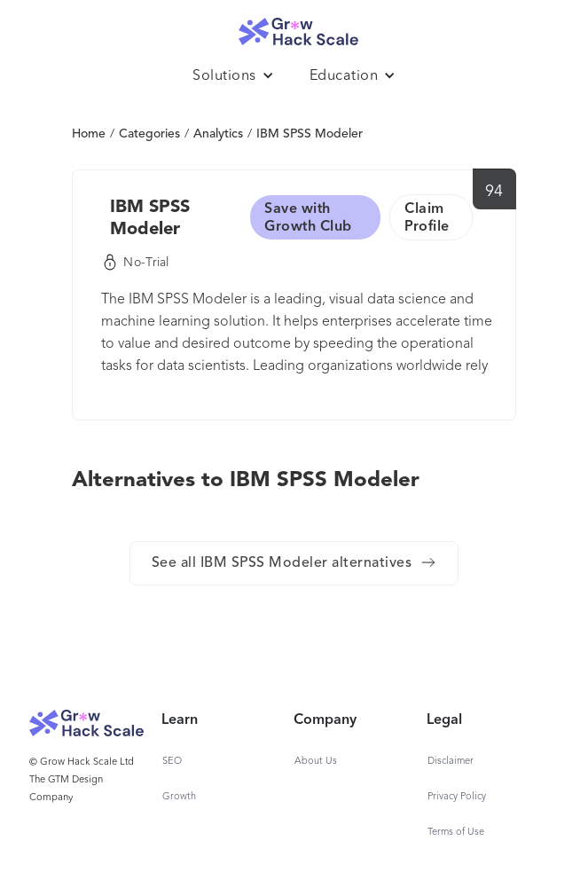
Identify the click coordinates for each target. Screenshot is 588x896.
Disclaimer (451, 762)
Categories (149, 134)
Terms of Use (456, 833)
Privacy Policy (457, 797)
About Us (316, 762)
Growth (179, 797)
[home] (294, 27)
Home (89, 134)
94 (494, 192)
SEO (172, 762)
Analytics (218, 134)
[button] (233, 76)
